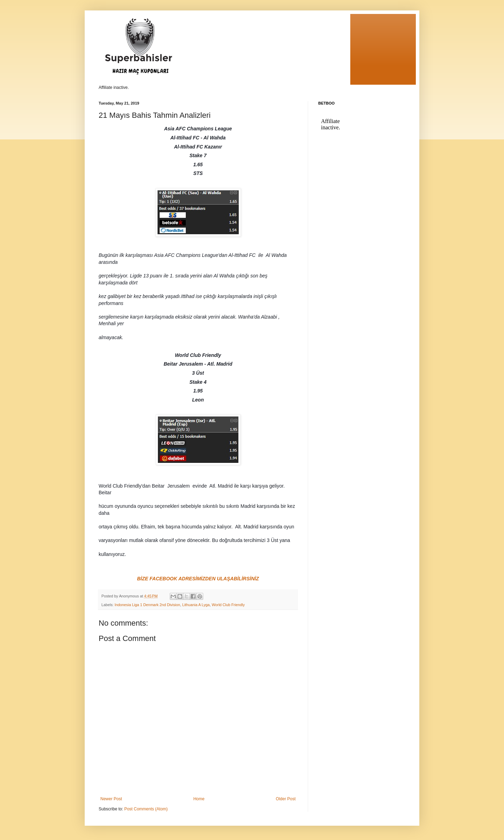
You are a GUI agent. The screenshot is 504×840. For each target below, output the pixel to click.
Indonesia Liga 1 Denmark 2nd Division (147, 605)
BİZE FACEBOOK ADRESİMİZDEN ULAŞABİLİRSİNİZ (198, 579)
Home (199, 799)
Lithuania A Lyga (196, 605)
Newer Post (111, 799)
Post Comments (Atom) (146, 809)
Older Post (286, 799)
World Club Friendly (228, 605)
